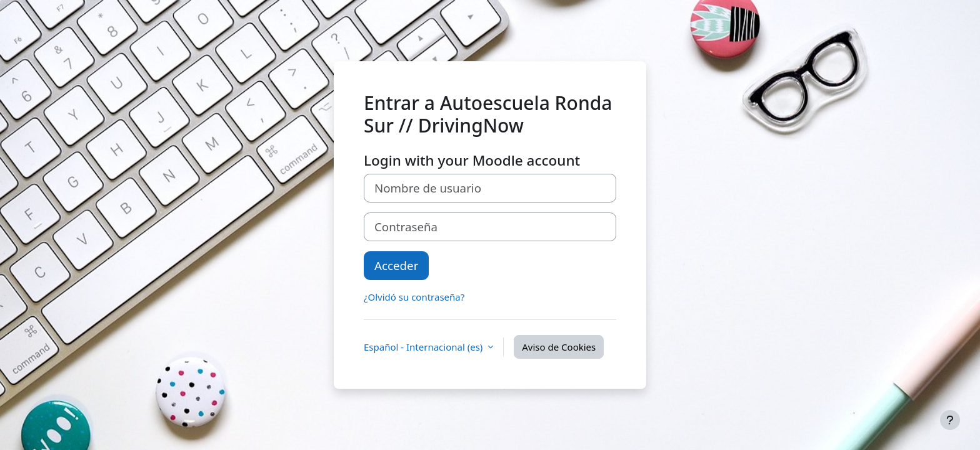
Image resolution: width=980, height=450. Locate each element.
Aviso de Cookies (559, 347)
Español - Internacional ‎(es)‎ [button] (424, 347)
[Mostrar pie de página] (950, 420)
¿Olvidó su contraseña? (414, 297)
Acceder (396, 265)
